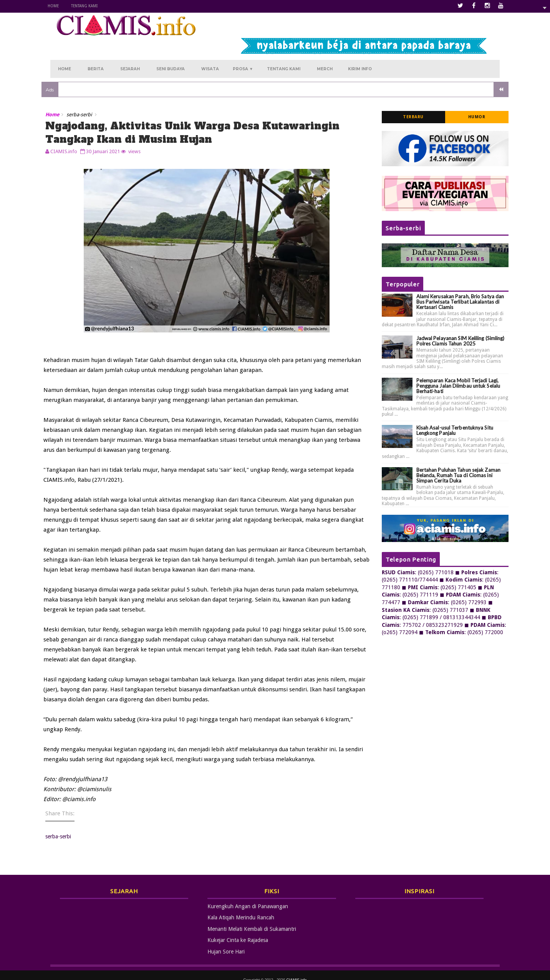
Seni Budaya (171, 47)
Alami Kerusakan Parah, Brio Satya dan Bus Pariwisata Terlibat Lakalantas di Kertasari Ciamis (451, 281)
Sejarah (130, 47)
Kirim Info (360, 47)
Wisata (210, 47)
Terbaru (405, 96)
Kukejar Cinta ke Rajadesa (238, 930)
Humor (468, 96)
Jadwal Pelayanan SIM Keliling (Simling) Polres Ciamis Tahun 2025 (452, 320)
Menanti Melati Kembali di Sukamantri (252, 919)
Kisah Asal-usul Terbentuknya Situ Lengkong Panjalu (446, 410)
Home (62, 6)
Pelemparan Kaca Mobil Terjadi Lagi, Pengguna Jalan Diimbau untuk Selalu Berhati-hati (450, 365)
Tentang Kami (93, 6)
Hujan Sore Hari (226, 942)
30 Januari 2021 (112, 130)
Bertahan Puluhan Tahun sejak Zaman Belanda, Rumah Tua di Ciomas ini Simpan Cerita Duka (450, 454)
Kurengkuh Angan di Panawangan (248, 896)
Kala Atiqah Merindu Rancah (241, 907)
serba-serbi (88, 94)
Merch (325, 47)
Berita (96, 47)
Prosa (243, 47)
